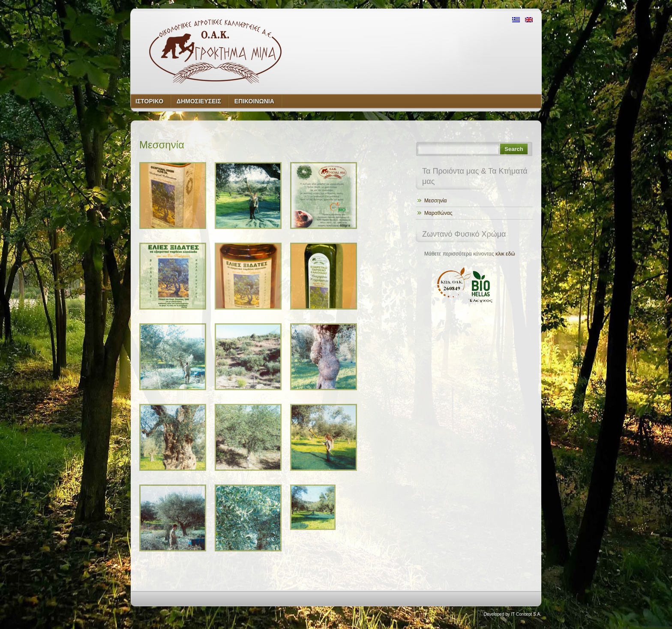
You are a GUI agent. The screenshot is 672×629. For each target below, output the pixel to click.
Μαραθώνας (438, 213)
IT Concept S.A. (526, 614)
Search (514, 149)
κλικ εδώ (505, 254)
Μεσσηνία (435, 201)
